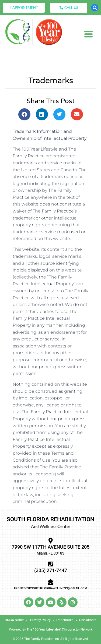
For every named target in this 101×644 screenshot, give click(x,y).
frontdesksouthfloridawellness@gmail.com (51, 588)
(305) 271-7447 (51, 570)
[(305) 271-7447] (50, 564)
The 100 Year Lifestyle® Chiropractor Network (60, 629)
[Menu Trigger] (88, 34)
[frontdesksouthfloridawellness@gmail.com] (50, 582)
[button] (95, 8)
